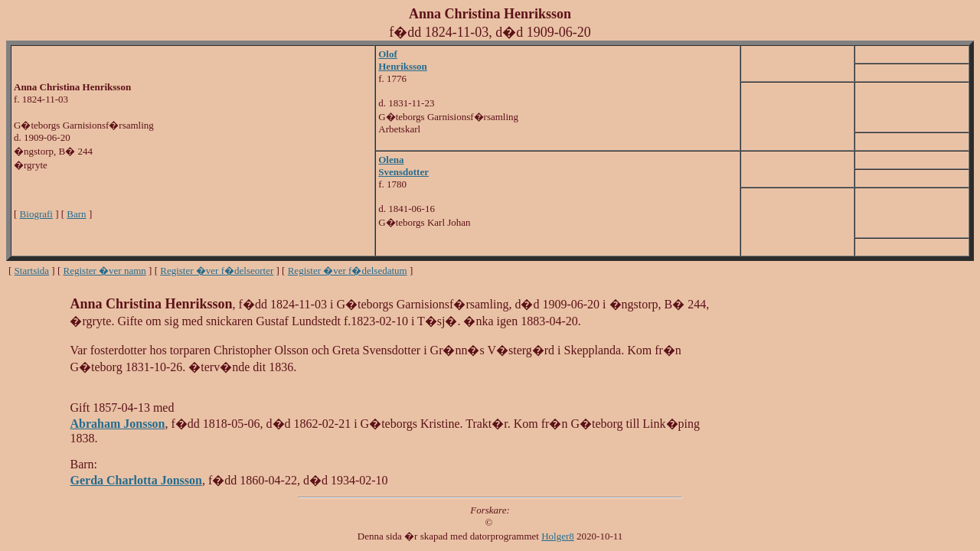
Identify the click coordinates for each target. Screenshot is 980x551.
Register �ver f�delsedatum (348, 271)
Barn (76, 214)
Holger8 (558, 536)
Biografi (36, 214)
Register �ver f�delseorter (217, 271)
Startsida (32, 271)
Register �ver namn (105, 271)
